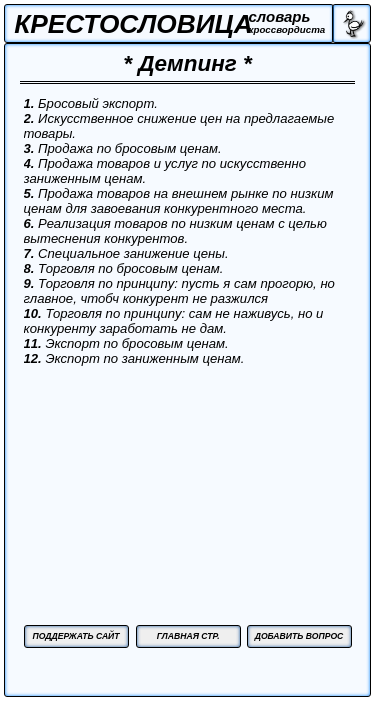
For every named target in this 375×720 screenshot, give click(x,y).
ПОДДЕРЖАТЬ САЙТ (75, 636)
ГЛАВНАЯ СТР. (188, 636)
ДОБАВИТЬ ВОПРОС (299, 636)
